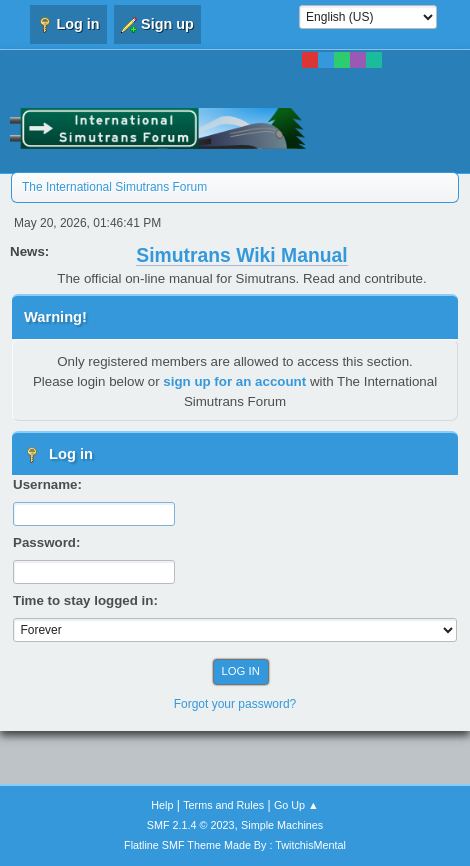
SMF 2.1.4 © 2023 (191, 825)
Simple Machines (282, 825)
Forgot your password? (235, 704)
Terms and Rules (223, 805)
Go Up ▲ (296, 805)
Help (162, 805)
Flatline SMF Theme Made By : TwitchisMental (235, 845)
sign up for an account (234, 381)
